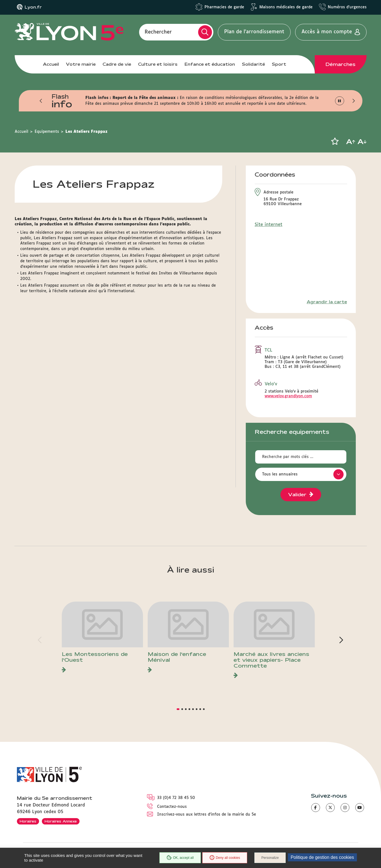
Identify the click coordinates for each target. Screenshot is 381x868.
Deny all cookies (225, 858)
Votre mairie (81, 64)
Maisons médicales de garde (286, 7)
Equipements (47, 132)
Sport (279, 64)
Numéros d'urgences (347, 7)
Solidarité (253, 64)
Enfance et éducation (210, 64)
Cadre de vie (117, 64)
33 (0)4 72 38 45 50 (176, 798)
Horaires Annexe (61, 821)
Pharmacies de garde (224, 7)
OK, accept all (180, 858)
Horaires (28, 821)
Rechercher (158, 32)
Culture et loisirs (158, 64)
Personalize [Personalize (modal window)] (270, 858)
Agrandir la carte (327, 302)
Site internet (269, 225)
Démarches (341, 64)
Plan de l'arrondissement (254, 32)
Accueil (51, 64)
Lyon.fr (33, 7)
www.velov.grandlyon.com (288, 396)
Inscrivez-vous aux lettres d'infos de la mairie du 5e (207, 814)
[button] (41, 101)
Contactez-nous (172, 807)
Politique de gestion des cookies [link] (322, 857)
